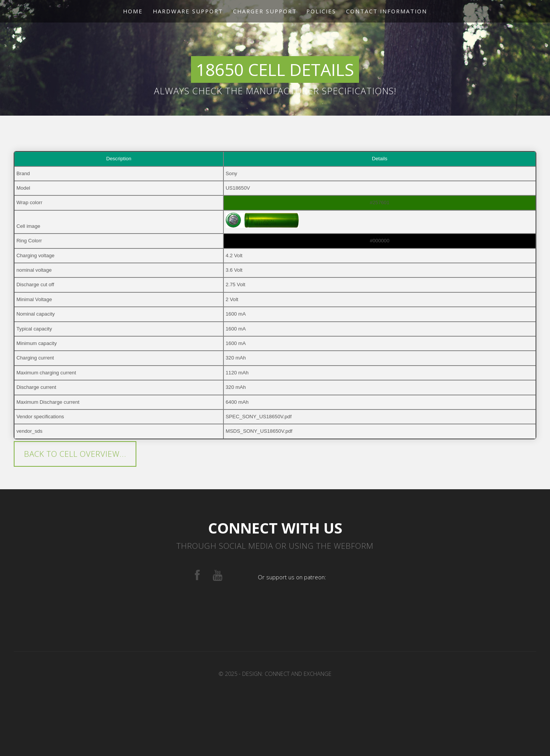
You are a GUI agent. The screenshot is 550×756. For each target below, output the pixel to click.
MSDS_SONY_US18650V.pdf (259, 431)
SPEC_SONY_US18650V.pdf (259, 417)
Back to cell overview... (75, 454)
